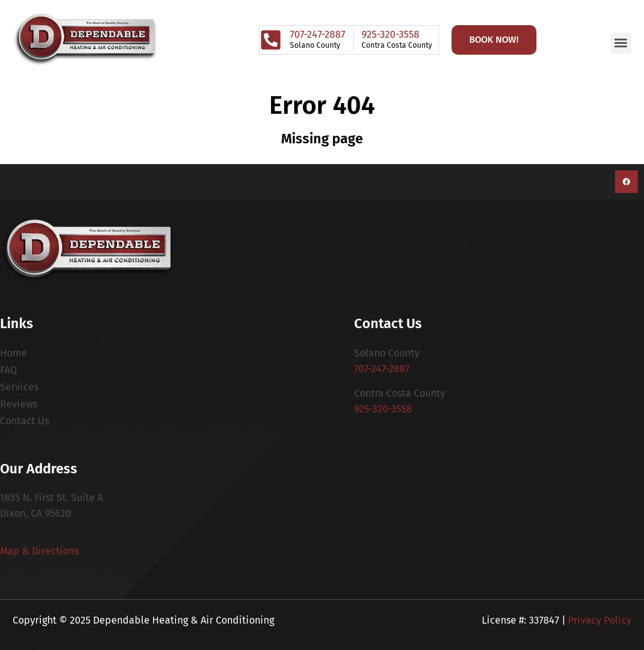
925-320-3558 (383, 409)
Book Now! (494, 40)
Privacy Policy (600, 620)
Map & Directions (39, 551)
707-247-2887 (382, 369)
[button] (621, 43)
